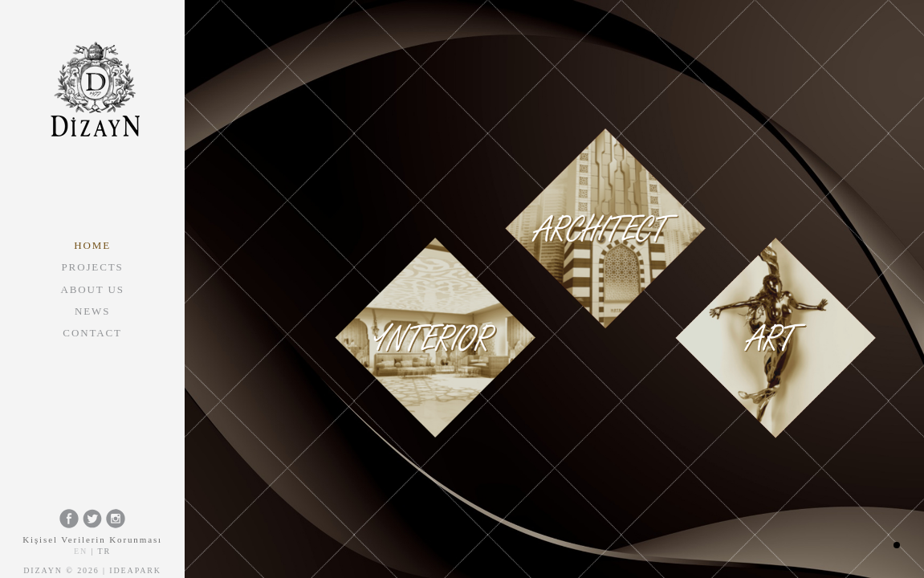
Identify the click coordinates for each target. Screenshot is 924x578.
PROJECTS (93, 267)
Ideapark (135, 570)
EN (81, 551)
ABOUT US (92, 289)
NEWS (92, 311)
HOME (92, 245)
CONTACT (92, 333)
